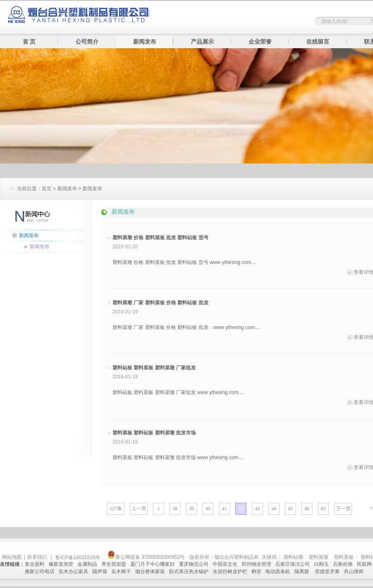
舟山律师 (354, 572)
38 (175, 509)
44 (274, 509)
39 (192, 509)
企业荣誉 (260, 42)
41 (225, 509)
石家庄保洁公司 (293, 564)
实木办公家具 (73, 572)
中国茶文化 (225, 564)
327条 (116, 509)
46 (307, 509)
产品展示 (202, 42)
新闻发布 (145, 42)
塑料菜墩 (319, 557)
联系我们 (37, 557)
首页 (47, 189)
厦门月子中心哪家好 (152, 564)
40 (208, 509)
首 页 (29, 42)
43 (258, 509)
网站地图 (12, 557)
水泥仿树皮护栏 (230, 572)
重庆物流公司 (194, 564)
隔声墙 (100, 572)
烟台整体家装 (150, 572)
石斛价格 (343, 564)
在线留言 (318, 42)
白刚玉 (321, 564)
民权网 (364, 564)
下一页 (343, 509)
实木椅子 (121, 572)
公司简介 (87, 42)
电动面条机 (278, 572)
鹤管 (256, 572)
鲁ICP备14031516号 (79, 558)
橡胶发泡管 (61, 564)
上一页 (139, 509)
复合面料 (35, 564)
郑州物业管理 (256, 564)
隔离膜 (302, 572)
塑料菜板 (344, 557)
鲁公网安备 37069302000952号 (146, 557)
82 (324, 509)
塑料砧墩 (293, 557)
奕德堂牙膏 (327, 572)
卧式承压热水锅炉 (189, 572)
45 (291, 509)
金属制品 (87, 564)
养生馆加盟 (114, 564)
